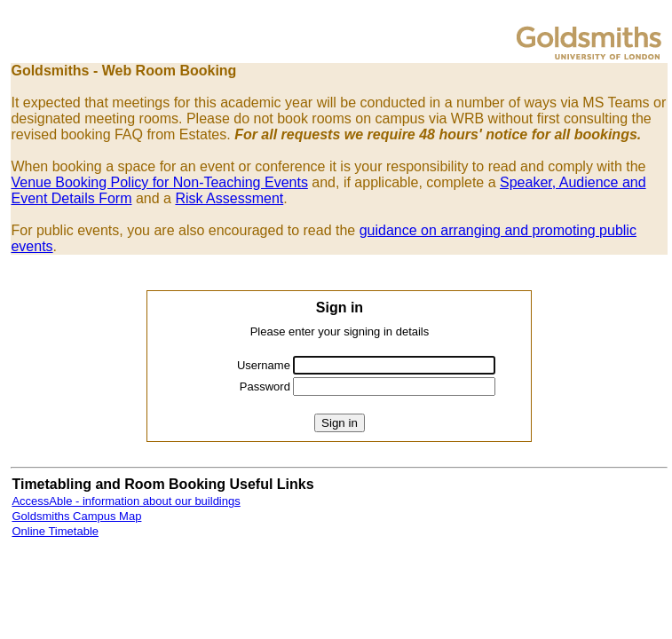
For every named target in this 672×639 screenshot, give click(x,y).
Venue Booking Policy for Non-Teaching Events (159, 182)
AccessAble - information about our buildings (126, 501)
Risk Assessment (229, 198)
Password (265, 387)
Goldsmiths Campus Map (76, 516)
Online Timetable (55, 531)
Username (264, 365)
